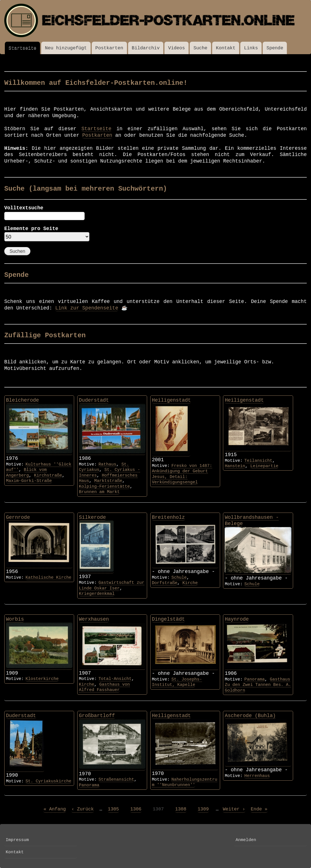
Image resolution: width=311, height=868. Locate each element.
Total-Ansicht (115, 679)
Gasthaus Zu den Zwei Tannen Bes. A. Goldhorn (258, 685)
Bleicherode (22, 400)
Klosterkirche (42, 679)
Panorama (254, 679)
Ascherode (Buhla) (250, 716)
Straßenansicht (116, 779)
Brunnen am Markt (99, 492)
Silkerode (92, 517)
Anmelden (246, 840)
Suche (200, 48)
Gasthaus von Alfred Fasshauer (104, 687)
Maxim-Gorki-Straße (29, 481)
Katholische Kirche (49, 578)
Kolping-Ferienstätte (104, 486)
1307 (158, 809)
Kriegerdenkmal (97, 594)
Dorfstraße (165, 583)
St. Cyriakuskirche (49, 781)
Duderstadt (94, 400)
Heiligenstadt (171, 400)
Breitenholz (168, 517)
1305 (113, 809)
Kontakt (226, 48)
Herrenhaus (257, 776)
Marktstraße (108, 481)
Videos (177, 48)
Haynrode (237, 619)
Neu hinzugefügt (66, 48)
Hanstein (235, 466)
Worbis (15, 619)
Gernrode (18, 517)
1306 (136, 809)
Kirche (190, 583)
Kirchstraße (48, 475)
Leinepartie (264, 466)
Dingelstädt (168, 619)
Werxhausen (94, 619)
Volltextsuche (24, 208)
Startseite (22, 48)
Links (251, 48)
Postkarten (109, 48)
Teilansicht (258, 461)
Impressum (17, 840)
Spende (275, 48)
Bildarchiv (146, 48)
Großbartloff (97, 716)
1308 (181, 809)
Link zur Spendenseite (87, 308)
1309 (203, 809)
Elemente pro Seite (31, 229)
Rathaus (108, 464)
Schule (179, 578)
